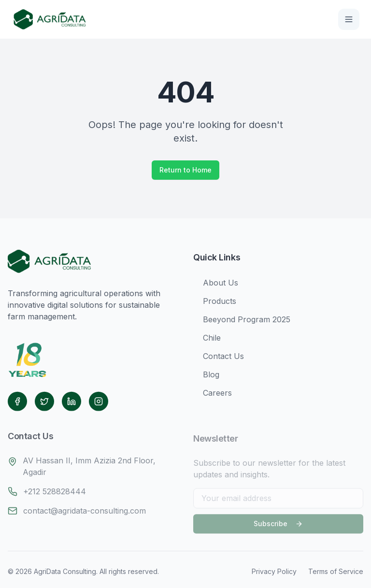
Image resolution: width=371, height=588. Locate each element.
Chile (207, 340)
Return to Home (185, 170)
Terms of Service (336, 571)
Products (215, 303)
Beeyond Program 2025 (242, 322)
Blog (206, 377)
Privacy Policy (274, 571)
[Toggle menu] (349, 19)
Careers (213, 395)
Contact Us (219, 359)
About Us (216, 285)
